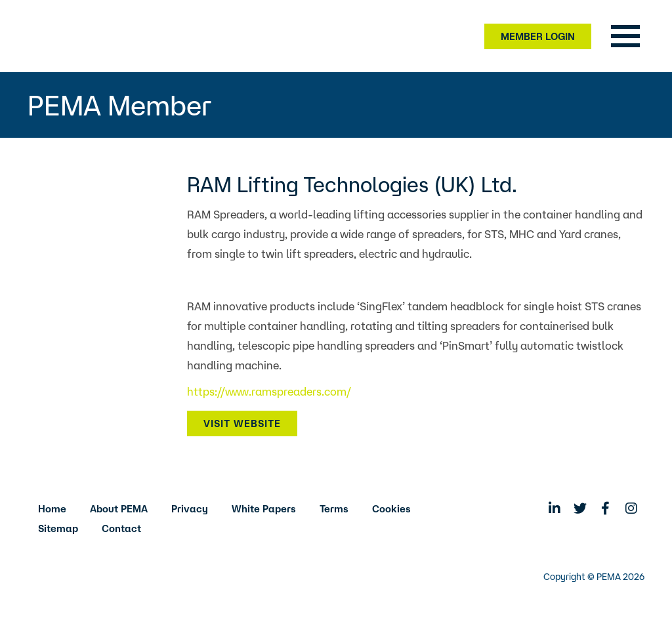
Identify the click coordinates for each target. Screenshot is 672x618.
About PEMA (119, 509)
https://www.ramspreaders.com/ (269, 391)
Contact (121, 528)
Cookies (391, 509)
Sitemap (58, 528)
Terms (334, 509)
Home (52, 509)
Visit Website (242, 423)
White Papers (264, 509)
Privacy (190, 509)
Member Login (538, 36)
